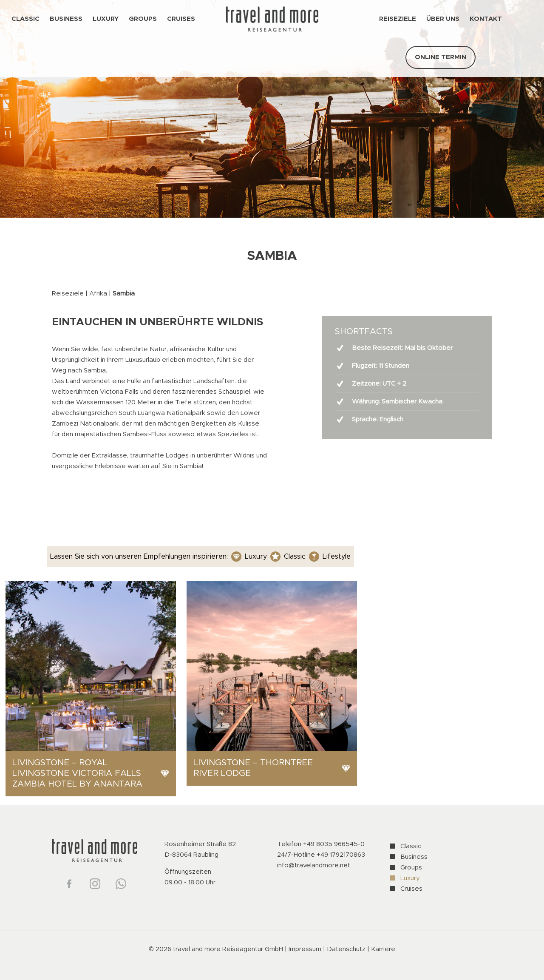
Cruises (411, 889)
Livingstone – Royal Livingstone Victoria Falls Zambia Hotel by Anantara (77, 773)
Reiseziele (68, 294)
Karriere (383, 949)
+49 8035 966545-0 (334, 844)
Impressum (305, 949)
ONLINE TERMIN (441, 57)
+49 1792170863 (341, 855)
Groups (411, 868)
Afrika (98, 294)
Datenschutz (347, 949)
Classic (411, 846)
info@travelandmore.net (314, 865)
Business (414, 857)
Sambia (124, 294)
